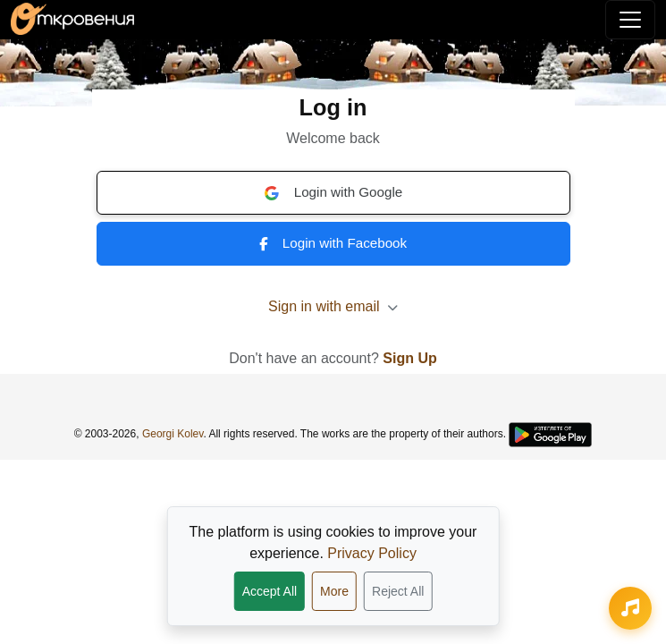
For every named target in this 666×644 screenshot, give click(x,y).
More (334, 591)
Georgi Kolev (173, 434)
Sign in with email (333, 306)
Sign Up (409, 358)
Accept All (270, 591)
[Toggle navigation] (630, 20)
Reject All (398, 591)
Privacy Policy (372, 553)
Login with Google (333, 192)
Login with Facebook (333, 243)
